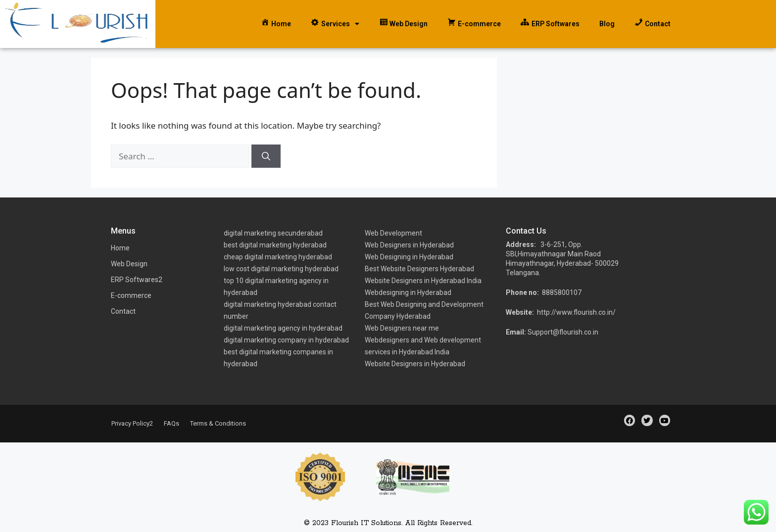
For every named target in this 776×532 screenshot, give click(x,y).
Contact (123, 311)
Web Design (129, 264)
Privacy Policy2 (132, 423)
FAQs (171, 423)
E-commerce (131, 295)
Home (120, 248)
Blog (607, 24)
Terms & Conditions (218, 423)
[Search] (266, 156)
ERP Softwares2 (137, 280)
